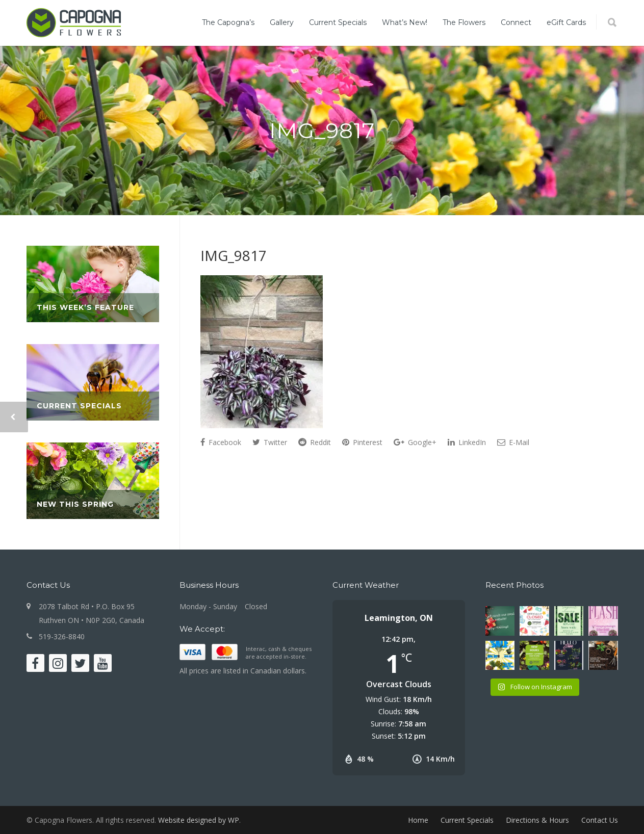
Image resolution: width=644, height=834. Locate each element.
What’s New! (405, 22)
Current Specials (338, 22)
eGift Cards (566, 22)
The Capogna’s (228, 22)
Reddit (315, 442)
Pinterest (362, 442)
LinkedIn (467, 442)
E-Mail (513, 442)
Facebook (221, 442)
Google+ (415, 442)
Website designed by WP (199, 820)
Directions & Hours (537, 820)
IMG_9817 (234, 255)
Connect (516, 22)
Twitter (270, 442)
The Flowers (464, 22)
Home (418, 820)
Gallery (282, 22)
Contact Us (600, 820)
